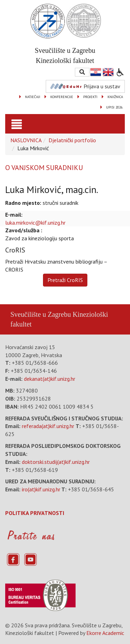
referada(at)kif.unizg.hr (48, 426)
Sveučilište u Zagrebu (41, 314)
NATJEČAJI (33, 97)
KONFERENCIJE (62, 97)
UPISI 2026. (115, 107)
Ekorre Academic (105, 633)
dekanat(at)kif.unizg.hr (50, 379)
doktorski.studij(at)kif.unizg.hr (56, 462)
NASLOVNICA (26, 140)
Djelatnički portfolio (72, 140)
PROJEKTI (90, 97)
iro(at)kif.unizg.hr (41, 489)
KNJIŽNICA (115, 97)
